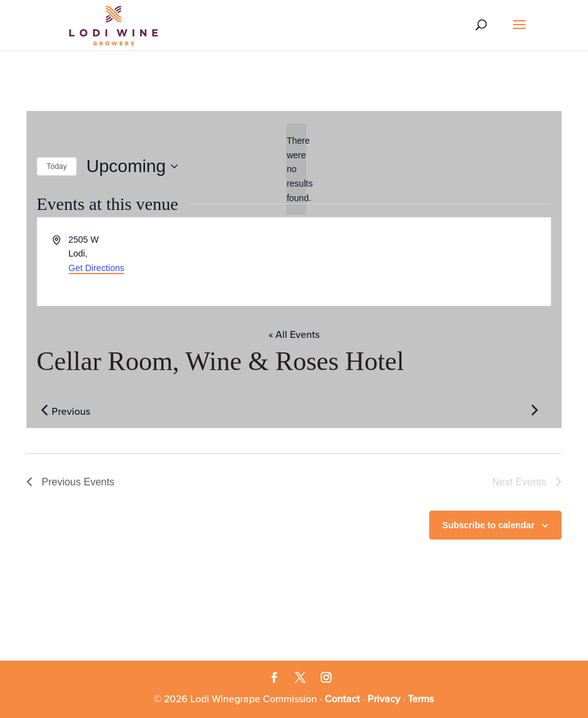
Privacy (384, 699)
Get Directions (97, 268)
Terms (421, 699)
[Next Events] (534, 410)
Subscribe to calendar (488, 525)
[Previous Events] (44, 410)
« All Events (294, 335)
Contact (342, 699)
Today (57, 166)
